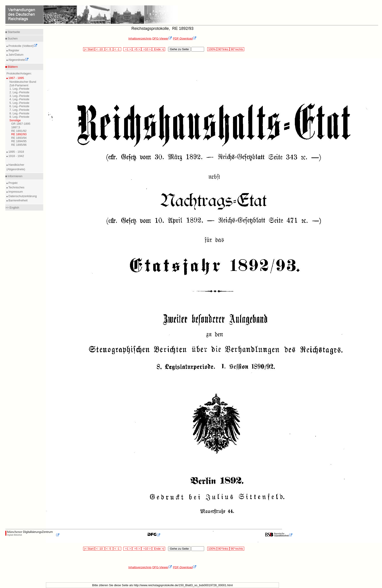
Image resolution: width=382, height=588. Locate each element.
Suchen (12, 38)
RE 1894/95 (19, 141)
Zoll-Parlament (19, 85)
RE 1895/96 (19, 145)
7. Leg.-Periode (19, 110)
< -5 (109, 49)
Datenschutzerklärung (22, 196)
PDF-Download (185, 38)
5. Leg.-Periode (19, 103)
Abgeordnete (18, 60)
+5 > (137, 49)
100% (212, 49)
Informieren (15, 176)
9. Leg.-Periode (19, 117)
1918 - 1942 (16, 156)
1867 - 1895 (16, 78)
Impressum (15, 192)
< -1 (117, 49)
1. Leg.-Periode (19, 89)
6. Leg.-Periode (19, 106)
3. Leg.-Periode (19, 96)
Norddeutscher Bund (23, 82)
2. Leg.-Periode (19, 92)
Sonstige (15, 120)
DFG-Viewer (162, 38)
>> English (12, 208)
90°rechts (237, 49)
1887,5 (16, 127)
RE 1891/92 (19, 131)
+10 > (147, 49)
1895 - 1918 (16, 152)
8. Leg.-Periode (19, 113)
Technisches (16, 187)
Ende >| (159, 49)
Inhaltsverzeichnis (140, 38)
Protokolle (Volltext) (23, 46)
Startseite (14, 32)
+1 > (128, 49)
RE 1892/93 (19, 134)
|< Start (89, 49)
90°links (223, 49)
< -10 (100, 49)
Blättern (12, 67)
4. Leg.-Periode (19, 99)
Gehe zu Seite (179, 49)
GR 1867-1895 (21, 124)
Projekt (13, 183)
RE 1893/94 (19, 138)
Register (13, 50)
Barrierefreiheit (18, 200)
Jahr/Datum (16, 55)
